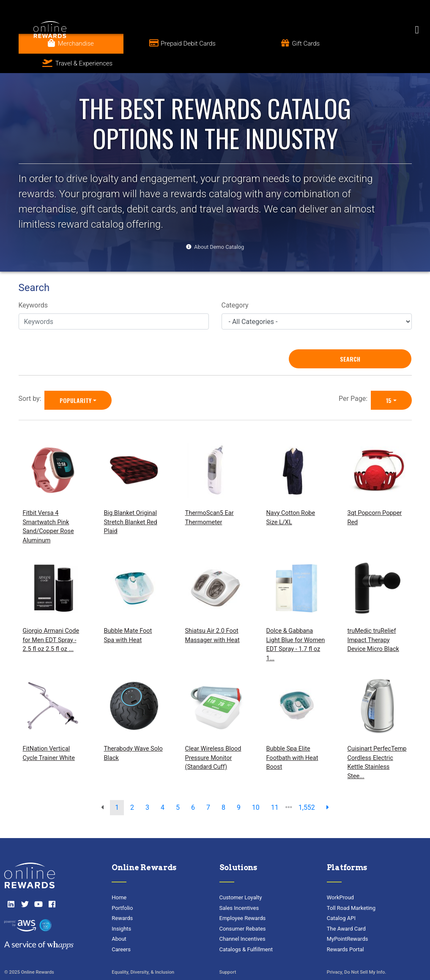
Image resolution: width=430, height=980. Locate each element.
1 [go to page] (117, 788)
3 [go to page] (147, 788)
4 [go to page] (163, 788)
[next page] (328, 788)
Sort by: (32, 379)
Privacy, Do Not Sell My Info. (357, 953)
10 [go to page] (256, 788)
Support (228, 953)
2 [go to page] (132, 788)
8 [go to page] (223, 788)
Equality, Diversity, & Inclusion (143, 953)
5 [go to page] (178, 788)
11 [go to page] (275, 788)
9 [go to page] (239, 788)
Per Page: (355, 379)
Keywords (33, 285)
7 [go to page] (208, 788)
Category (235, 285)
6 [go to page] (193, 788)
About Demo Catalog (219, 227)
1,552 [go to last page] (307, 788)
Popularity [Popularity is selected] (75, 380)
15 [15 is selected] (389, 380)
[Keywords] (114, 302)
